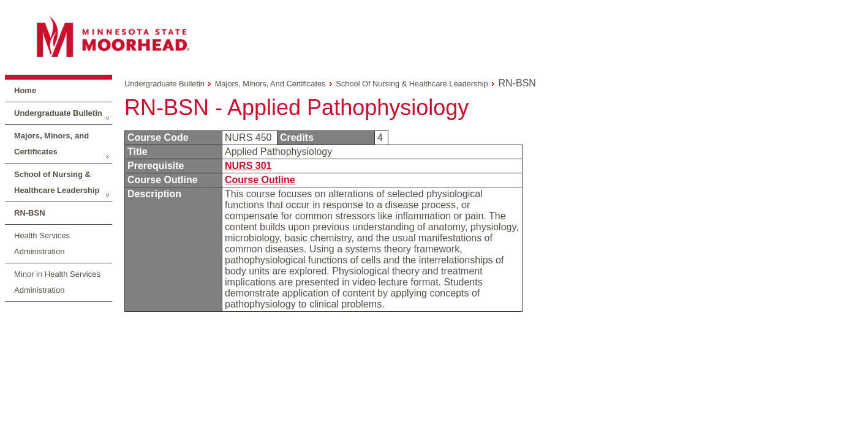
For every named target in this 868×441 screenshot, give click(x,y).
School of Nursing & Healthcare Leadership (57, 182)
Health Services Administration (42, 243)
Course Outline (260, 180)
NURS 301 (248, 166)
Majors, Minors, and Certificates (51, 144)
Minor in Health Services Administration (57, 282)
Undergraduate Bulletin (58, 113)
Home (25, 90)
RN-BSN (30, 213)
